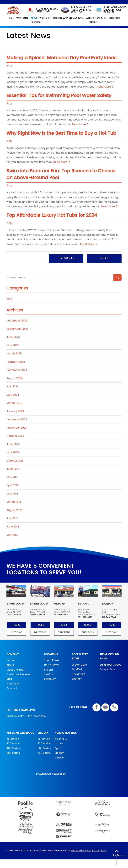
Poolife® (77, 669)
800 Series (13, 752)
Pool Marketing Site (81, 850)
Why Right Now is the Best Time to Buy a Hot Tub (61, 133)
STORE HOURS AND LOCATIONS (42, 10)
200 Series (13, 743)
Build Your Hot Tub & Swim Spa (26, 716)
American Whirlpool (20, 733)
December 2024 (17, 370)
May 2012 (12, 535)
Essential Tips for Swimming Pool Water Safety (59, 95)
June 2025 (13, 337)
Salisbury (50, 679)
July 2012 (12, 518)
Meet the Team (16, 669)
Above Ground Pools (109, 656)
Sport (58, 748)
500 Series (44, 748)
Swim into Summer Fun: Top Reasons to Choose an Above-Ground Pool (61, 174)
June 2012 (13, 526)
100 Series (13, 739)
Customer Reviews (18, 674)
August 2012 (14, 510)
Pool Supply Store (80, 656)
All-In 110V (61, 739)
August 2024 (14, 378)
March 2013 (14, 502)
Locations (51, 654)
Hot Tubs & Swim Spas (21, 710)
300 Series (44, 743)
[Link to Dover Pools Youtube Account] (105, 707)
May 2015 (12, 477)
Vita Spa (43, 733)
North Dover (52, 665)
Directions (16, 632)
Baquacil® (79, 674)
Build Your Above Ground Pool (110, 667)
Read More (105, 86)
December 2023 (17, 419)
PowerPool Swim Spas (51, 774)
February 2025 (16, 362)
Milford (48, 669)
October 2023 (15, 436)
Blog (9, 65)
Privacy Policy (99, 850)
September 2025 (17, 329)
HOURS (16, 625)
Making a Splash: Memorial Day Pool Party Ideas (61, 58)
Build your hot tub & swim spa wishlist (76, 10)
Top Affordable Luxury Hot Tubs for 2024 (52, 215)
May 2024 (13, 395)
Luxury (59, 743)
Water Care (79, 664)
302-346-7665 (14, 615)
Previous (66, 258)
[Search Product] (117, 277)
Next (104, 258)
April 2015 (13, 485)
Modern (60, 752)
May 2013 (12, 493)
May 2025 (13, 345)
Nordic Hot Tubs (66, 733)
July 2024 (13, 386)
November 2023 (17, 427)
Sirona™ (77, 678)
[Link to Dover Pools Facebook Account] (96, 707)
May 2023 (13, 452)
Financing (13, 683)
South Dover (52, 660)
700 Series (44, 752)
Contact (12, 688)
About (10, 665)
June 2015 (13, 469)
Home (10, 660)
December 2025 (17, 320)
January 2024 (15, 411)
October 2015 (15, 460)
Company (13, 654)
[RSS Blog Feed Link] (114, 707)
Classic (59, 757)
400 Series (13, 748)
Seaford (49, 674)
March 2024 (14, 403)
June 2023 (13, 444)
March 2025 (14, 353)
